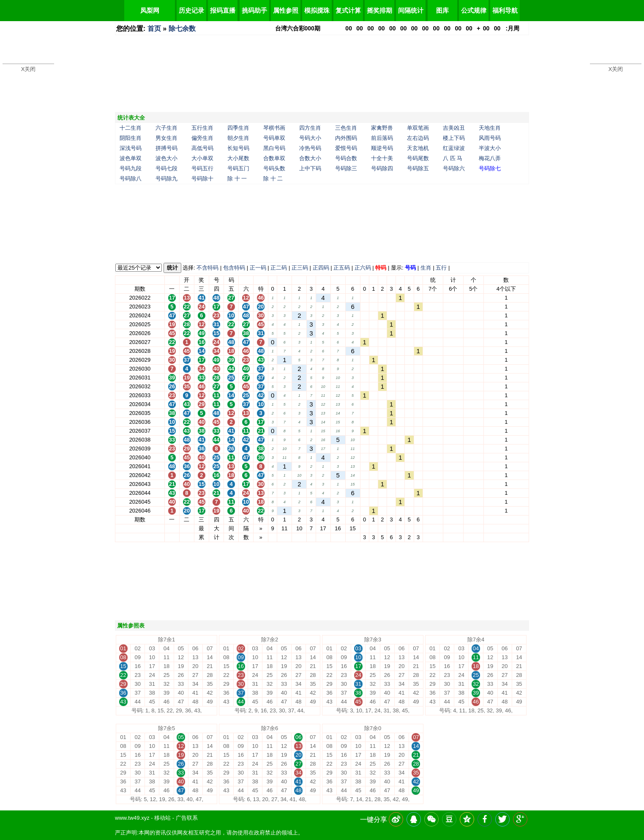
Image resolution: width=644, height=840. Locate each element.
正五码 (342, 268)
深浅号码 (131, 148)
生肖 (426, 268)
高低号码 (202, 148)
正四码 (321, 268)
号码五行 (202, 168)
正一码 (258, 268)
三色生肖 (346, 128)
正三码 (300, 268)
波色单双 (131, 158)
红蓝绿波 (454, 148)
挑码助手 (254, 10)
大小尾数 (238, 158)
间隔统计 (411, 10)
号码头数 (274, 168)
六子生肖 (166, 128)
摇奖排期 (379, 10)
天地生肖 (490, 128)
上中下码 (310, 168)
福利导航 (505, 10)
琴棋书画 (274, 128)
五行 (441, 268)
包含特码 (234, 268)
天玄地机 (418, 148)
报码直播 (223, 10)
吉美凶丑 (454, 128)
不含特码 (207, 268)
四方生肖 (310, 128)
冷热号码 (310, 148)
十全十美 (382, 158)
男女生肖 (166, 138)
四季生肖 (238, 128)
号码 (410, 268)
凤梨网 (150, 10)
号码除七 (490, 168)
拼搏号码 (166, 148)
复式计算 (348, 10)
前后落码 (382, 138)
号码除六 (454, 168)
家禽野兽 (382, 128)
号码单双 (274, 138)
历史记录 (191, 10)
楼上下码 (454, 138)
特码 (381, 268)
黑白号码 (274, 148)
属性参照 (286, 10)
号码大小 (310, 138)
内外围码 (346, 138)
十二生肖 (131, 128)
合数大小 (310, 158)
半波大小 (490, 148)
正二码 (279, 268)
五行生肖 (202, 128)
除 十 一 (237, 179)
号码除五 (418, 168)
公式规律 (474, 10)
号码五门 (238, 168)
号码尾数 (418, 158)
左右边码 (418, 138)
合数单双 (274, 158)
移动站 (162, 818)
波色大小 (166, 158)
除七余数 (182, 29)
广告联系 (187, 818)
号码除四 (382, 168)
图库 (442, 10)
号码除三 (346, 168)
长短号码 (238, 148)
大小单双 (202, 158)
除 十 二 (273, 179)
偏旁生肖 (202, 138)
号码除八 (131, 179)
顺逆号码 (382, 148)
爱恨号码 (346, 148)
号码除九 (166, 179)
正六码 (363, 268)
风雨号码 (490, 138)
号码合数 (346, 158)
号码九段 (131, 168)
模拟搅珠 (317, 10)
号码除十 (202, 179)
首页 (154, 29)
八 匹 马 (453, 158)
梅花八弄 (490, 158)
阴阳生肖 (131, 138)
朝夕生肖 (238, 138)
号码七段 (166, 168)
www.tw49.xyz (132, 818)
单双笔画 (418, 128)
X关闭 (29, 69)
